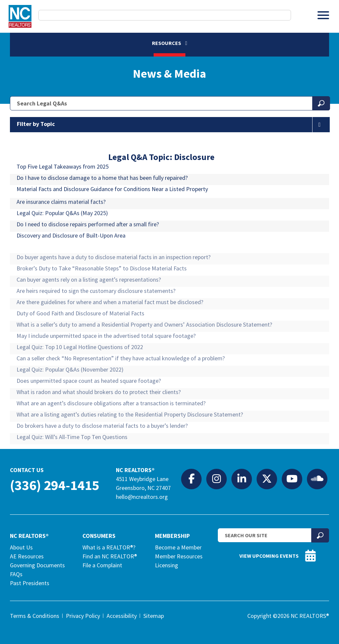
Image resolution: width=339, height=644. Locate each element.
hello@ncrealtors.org (142, 497)
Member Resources (179, 556)
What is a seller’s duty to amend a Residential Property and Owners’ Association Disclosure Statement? (144, 345)
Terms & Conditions (35, 616)
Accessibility (122, 616)
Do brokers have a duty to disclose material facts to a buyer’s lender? (102, 446)
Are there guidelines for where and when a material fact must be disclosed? (110, 322)
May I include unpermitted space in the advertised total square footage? (106, 356)
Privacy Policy (83, 616)
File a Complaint (102, 565)
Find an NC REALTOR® (110, 556)
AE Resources (27, 556)
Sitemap (154, 616)
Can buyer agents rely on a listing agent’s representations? (89, 300)
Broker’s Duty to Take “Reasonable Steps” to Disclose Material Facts (102, 289)
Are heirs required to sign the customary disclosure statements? (96, 311)
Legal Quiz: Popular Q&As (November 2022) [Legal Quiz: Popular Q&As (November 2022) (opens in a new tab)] (70, 390)
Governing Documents (37, 565)
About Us (21, 547)
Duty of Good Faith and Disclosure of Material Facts (80, 334)
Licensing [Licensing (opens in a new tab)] (167, 565)
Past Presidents (30, 583)
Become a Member (178, 547)
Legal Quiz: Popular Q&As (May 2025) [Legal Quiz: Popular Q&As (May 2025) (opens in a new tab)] (62, 231)
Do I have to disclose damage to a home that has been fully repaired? (102, 184)
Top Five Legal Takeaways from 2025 (63, 173)
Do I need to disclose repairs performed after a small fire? (88, 242)
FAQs (16, 574)
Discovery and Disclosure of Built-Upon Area (71, 254)
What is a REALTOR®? (109, 547)
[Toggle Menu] (323, 15)
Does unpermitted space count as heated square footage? (89, 401)
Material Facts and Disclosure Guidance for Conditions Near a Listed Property (112, 195)
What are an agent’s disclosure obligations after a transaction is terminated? (111, 424)
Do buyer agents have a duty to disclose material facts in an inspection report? (114, 278)
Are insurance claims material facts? (61, 220)
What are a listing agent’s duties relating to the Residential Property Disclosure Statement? (130, 435)
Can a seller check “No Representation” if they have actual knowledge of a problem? (121, 379)
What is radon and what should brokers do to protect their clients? (99, 412)
